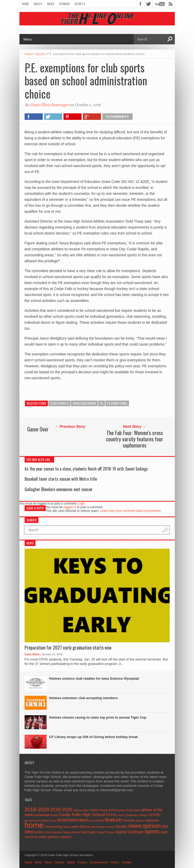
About (38, 4)
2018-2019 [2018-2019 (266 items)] (37, 809)
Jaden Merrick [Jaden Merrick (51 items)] (80, 827)
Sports (80, 4)
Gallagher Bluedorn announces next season (58, 489)
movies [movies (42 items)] (110, 827)
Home (26, 4)
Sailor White (32, 654)
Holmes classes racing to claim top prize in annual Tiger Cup (98, 717)
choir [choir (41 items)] (121, 815)
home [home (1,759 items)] (34, 825)
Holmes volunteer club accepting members (84, 698)
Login (81, 504)
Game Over (38, 429)
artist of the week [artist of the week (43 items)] (129, 810)
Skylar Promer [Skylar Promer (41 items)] (105, 832)
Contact (127, 862)
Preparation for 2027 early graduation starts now (68, 648)
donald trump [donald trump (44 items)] (33, 821)
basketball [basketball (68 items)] (42, 815)
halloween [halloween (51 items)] (152, 821)
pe (102, 403)
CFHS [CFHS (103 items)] (111, 815)
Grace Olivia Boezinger (49, 105)
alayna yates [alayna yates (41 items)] (81, 810)
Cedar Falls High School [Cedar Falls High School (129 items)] (82, 815)
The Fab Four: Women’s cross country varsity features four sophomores (135, 439)
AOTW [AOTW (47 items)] (113, 810)
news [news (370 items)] (135, 826)
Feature (83, 862)
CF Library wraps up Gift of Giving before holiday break (94, 737)
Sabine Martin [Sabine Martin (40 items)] (71, 832)
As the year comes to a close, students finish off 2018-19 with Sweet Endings (86, 469)
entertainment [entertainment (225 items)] (73, 820)
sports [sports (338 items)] (152, 831)
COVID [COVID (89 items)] (154, 815)
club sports (59, 403)
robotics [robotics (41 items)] (57, 832)
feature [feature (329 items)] (113, 820)
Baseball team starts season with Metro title (61, 479)
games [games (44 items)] (140, 821)
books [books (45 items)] (54, 815)
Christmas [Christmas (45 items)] (131, 815)
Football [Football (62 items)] (129, 820)
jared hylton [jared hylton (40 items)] (98, 827)
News (51, 4)
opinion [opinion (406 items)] (151, 826)
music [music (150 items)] (122, 826)
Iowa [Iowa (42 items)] (66, 827)
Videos (115, 862)
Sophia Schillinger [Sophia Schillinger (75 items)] (130, 832)
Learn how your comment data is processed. (131, 511)
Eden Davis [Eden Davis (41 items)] (49, 821)
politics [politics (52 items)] (39, 832)
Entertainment (99, 862)
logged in (70, 507)
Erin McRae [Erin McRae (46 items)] (96, 821)
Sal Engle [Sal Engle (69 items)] (88, 832)
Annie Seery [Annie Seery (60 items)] (99, 810)
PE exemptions (117, 403)
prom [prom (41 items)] (48, 832)
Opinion (64, 4)
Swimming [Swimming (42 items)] (31, 837)
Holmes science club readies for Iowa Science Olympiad (94, 678)
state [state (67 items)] (164, 832)
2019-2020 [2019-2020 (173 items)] (61, 810)
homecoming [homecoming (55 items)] (54, 827)
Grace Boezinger (84, 403)
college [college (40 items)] (143, 815)
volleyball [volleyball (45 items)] (65, 837)
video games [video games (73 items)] (48, 837)
